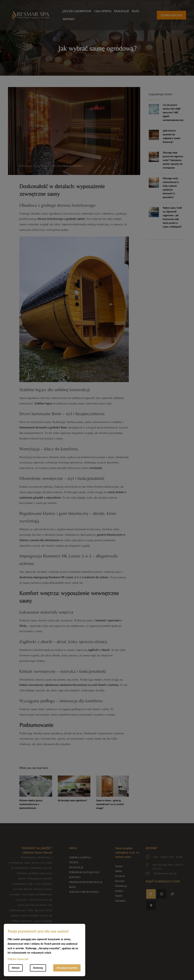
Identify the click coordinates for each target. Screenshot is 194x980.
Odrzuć (16, 968)
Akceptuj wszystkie (67, 968)
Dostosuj (38, 968)
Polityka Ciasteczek (18, 959)
